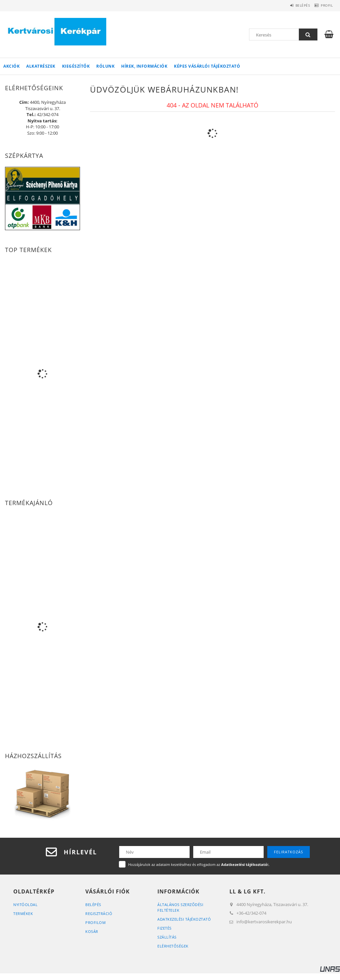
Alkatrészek (41, 66)
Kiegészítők (76, 66)
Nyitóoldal (25, 905)
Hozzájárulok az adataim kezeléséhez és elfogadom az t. (199, 864)
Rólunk (105, 66)
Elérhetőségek (173, 946)
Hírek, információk (144, 66)
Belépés (295, 5)
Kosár (92, 931)
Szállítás (167, 937)
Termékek (23, 914)
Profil (324, 5)
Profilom (95, 922)
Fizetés (165, 928)
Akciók (11, 66)
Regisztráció (99, 914)
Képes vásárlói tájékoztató (207, 66)
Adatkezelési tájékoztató (184, 919)
